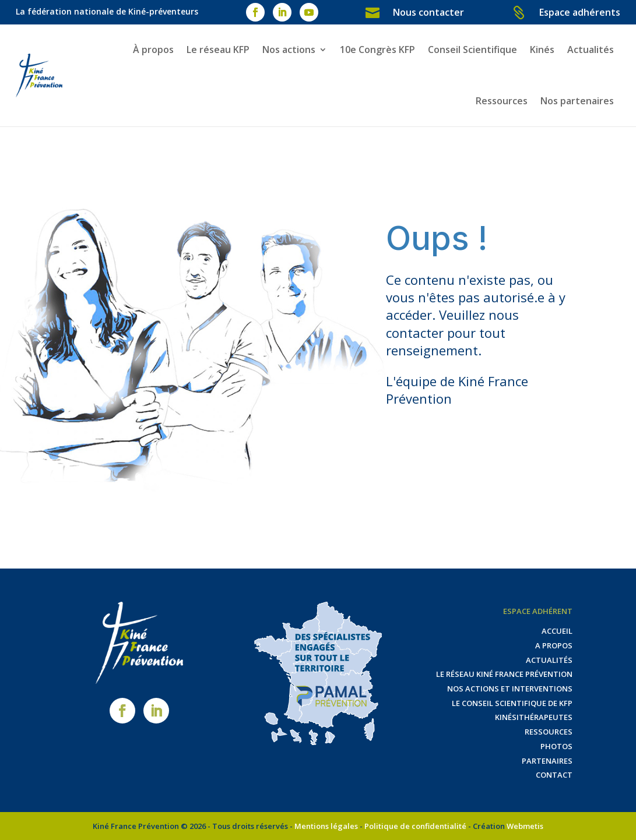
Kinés (542, 50)
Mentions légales (326, 826)
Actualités (591, 50)
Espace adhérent (538, 611)
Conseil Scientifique (472, 50)
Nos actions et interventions (510, 689)
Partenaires (547, 761)
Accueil (557, 631)
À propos (153, 50)
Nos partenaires (577, 101)
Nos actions (289, 50)
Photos (556, 746)
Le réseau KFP (218, 50)
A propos (554, 645)
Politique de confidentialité (415, 826)
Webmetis (525, 826)
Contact (554, 775)
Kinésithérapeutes (534, 717)
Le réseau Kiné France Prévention (504, 674)
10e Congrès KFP (377, 50)
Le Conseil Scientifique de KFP (512, 703)
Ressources (502, 101)
